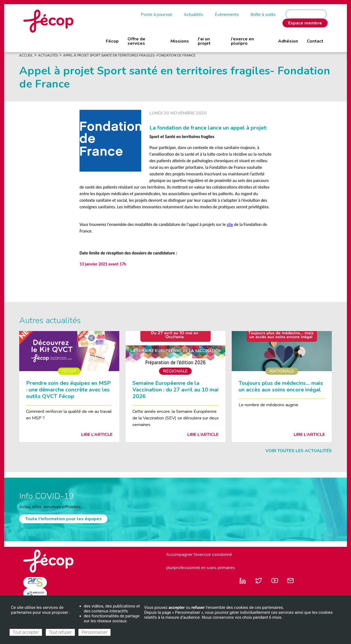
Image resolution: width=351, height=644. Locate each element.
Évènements (227, 15)
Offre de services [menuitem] (136, 41)
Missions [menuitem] (180, 41)
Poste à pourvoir (156, 15)
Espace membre (305, 23)
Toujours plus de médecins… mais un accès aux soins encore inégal (281, 386)
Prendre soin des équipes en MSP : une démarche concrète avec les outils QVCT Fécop (68, 390)
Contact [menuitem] (315, 41)
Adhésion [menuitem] (288, 41)
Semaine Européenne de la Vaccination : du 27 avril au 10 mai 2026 (175, 390)
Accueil (26, 55)
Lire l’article (97, 435)
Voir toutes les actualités (299, 451)
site (230, 224)
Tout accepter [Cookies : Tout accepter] (26, 632)
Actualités (193, 15)
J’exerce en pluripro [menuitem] (242, 41)
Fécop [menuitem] (112, 41)
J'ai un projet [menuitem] (204, 41)
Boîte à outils (263, 15)
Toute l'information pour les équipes (63, 519)
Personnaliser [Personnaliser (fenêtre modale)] (94, 632)
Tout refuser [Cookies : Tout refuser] (60, 632)
